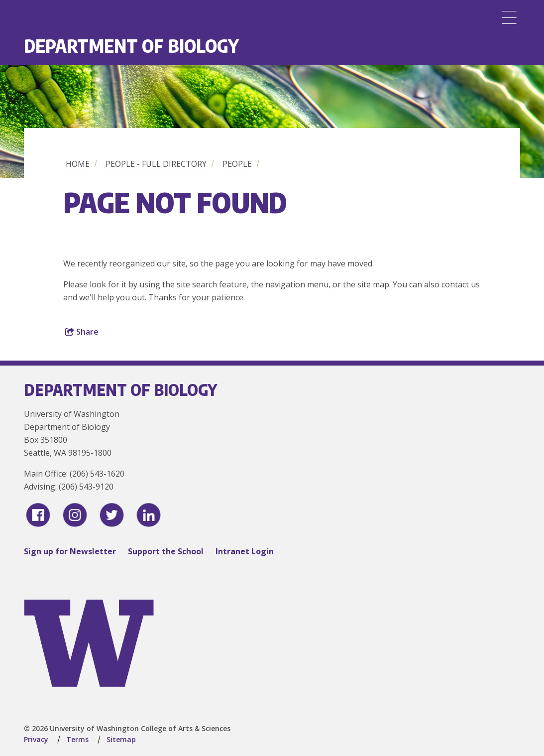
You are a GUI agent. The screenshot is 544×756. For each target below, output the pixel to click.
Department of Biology (131, 46)
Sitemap (121, 739)
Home (78, 164)
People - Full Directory (156, 164)
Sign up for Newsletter (70, 551)
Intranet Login (245, 551)
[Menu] (509, 17)
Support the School (166, 551)
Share (82, 332)
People (237, 164)
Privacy (36, 739)
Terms (77, 739)
